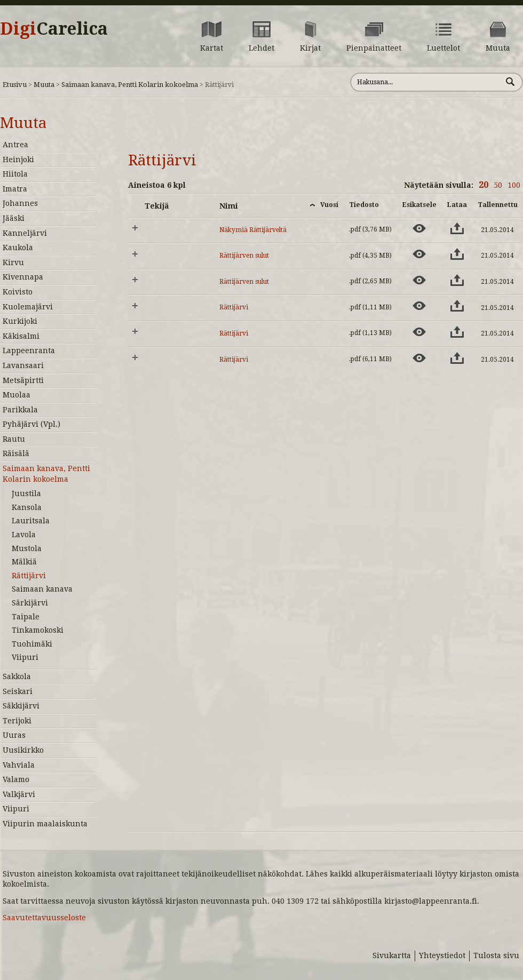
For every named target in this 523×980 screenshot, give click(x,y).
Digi (54, 29)
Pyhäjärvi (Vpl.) (31, 424)
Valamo (16, 779)
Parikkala (20, 410)
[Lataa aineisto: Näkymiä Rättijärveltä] (457, 228)
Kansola (27, 507)
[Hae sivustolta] (426, 82)
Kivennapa (23, 277)
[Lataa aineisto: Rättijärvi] (457, 306)
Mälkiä (24, 562)
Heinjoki (18, 160)
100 (514, 185)
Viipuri (25, 657)
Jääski (14, 218)
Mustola (27, 548)
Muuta (44, 85)
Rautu (14, 439)
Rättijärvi (29, 576)
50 (498, 185)
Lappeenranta (29, 350)
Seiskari (18, 691)
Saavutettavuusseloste (44, 918)
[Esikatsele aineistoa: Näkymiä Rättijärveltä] (419, 228)
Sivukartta (392, 955)
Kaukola (18, 248)
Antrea (15, 145)
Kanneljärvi (25, 233)
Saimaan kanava (42, 589)
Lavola (24, 535)
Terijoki (17, 721)
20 (484, 185)
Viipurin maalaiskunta (45, 824)
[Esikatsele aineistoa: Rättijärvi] (419, 306)
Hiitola (15, 174)
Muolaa (17, 395)
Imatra (15, 189)
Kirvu (13, 262)
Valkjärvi (19, 794)
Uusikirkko (23, 750)
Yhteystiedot (442, 955)
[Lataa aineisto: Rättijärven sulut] (457, 254)
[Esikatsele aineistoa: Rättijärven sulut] (419, 254)
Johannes (20, 203)
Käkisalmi (21, 336)
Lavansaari (23, 365)
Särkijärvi (30, 603)
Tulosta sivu (496, 955)
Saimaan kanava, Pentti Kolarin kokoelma (130, 85)
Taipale (26, 617)
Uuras (14, 735)
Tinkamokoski (38, 630)
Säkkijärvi (21, 706)
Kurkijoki (20, 321)
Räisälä (16, 453)
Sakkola (17, 676)
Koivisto (18, 292)
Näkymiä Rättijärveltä (253, 230)
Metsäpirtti (23, 380)
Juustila (26, 493)
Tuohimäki (32, 644)
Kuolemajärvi (28, 307)
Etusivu (15, 85)
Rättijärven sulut (244, 256)
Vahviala (19, 765)
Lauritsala (31, 521)
